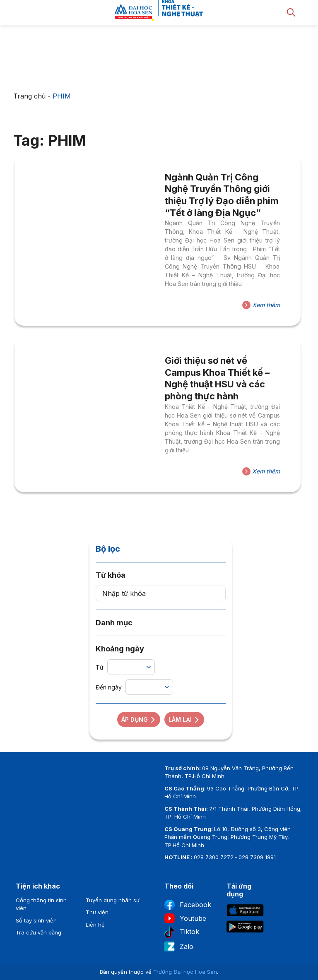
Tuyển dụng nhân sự (113, 900)
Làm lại (184, 719)
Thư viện (97, 912)
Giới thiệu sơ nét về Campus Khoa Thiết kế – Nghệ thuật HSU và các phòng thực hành (217, 378)
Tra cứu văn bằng (39, 932)
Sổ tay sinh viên (36, 920)
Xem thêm (261, 305)
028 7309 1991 (257, 857)
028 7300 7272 (214, 857)
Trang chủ (29, 96)
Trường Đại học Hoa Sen (185, 972)
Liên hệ (95, 925)
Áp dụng (139, 719)
